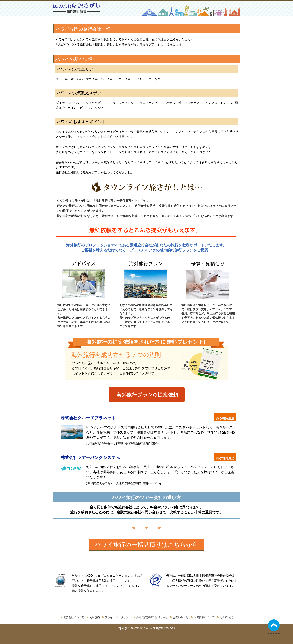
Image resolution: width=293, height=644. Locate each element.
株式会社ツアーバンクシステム (91, 457)
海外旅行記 (226, 617)
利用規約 (95, 617)
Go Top (274, 628)
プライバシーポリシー (118, 617)
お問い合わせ (181, 617)
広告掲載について (204, 617)
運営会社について (74, 617)
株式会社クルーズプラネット (88, 418)
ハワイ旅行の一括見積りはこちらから (147, 544)
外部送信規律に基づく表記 (152, 617)
